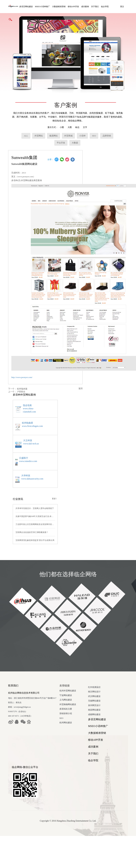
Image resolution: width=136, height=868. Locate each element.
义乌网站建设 (74, 689)
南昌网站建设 (14, 741)
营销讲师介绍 (74, 703)
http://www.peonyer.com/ (22, 367)
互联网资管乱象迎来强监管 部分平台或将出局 (34, 529)
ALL (25, 125)
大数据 (74, 132)
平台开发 (60, 132)
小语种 (81, 125)
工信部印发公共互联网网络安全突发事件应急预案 (36, 513)
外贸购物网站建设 (76, 694)
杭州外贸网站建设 (76, 680)
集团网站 (52, 125)
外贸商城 (67, 125)
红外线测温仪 (14, 718)
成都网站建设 (14, 745)
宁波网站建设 (74, 684)
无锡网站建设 (14, 731)
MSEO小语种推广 (44, 7)
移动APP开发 (75, 7)
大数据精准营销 (61, 7)
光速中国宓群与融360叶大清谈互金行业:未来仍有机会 (38, 505)
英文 (11, 20)
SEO (93, 125)
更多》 (67, 488)
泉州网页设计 (14, 736)
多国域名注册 (74, 698)
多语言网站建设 (28, 7)
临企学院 (107, 7)
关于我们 (97, 7)
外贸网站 (37, 125)
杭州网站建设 (74, 712)
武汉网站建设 (14, 727)
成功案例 (87, 7)
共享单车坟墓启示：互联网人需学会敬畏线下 (34, 497)
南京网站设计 (14, 722)
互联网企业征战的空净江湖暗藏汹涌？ (31, 521)
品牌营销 (105, 125)
